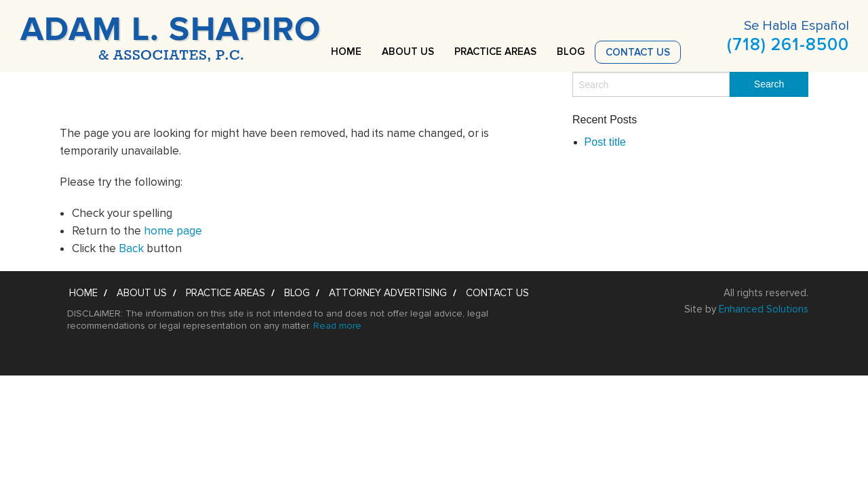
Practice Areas (495, 52)
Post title (605, 142)
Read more (337, 326)
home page (173, 231)
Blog (571, 52)
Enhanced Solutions (764, 309)
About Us (408, 52)
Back (131, 248)
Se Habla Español (796, 26)
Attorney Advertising (388, 293)
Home (346, 52)
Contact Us (638, 52)
